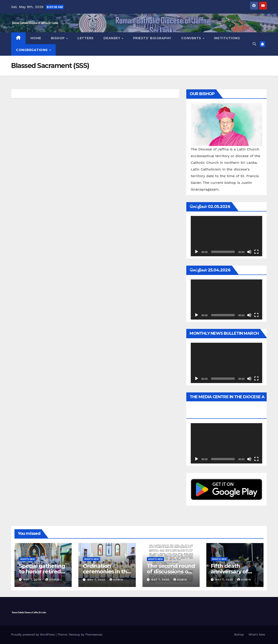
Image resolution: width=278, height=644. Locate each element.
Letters (86, 38)
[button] (254, 44)
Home (36, 38)
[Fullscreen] (256, 252)
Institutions (227, 38)
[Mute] (249, 252)
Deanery (112, 38)
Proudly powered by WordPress (33, 635)
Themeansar (94, 635)
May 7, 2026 (33, 580)
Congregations (32, 50)
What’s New (257, 635)
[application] (226, 236)
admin (52, 580)
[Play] (197, 252)
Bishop (58, 38)
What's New (27, 559)
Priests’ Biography (152, 38)
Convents (192, 38)
